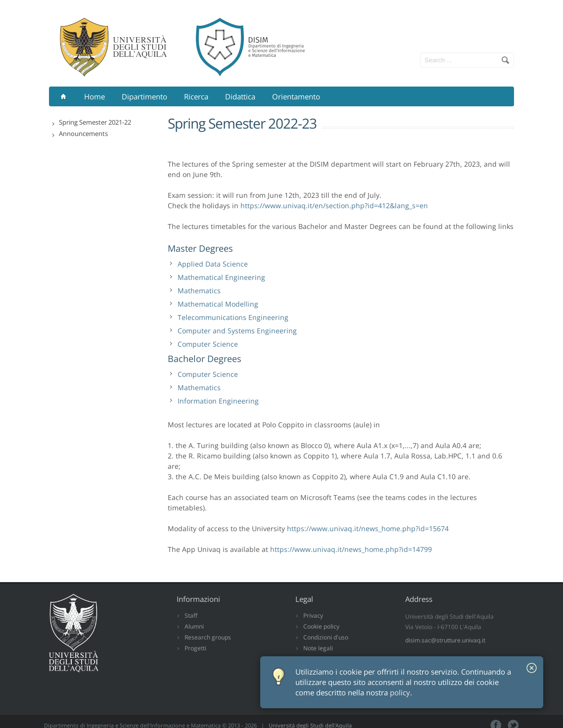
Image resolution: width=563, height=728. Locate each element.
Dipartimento (144, 96)
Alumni (194, 626)
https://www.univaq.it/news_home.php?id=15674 (368, 528)
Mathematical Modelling (218, 304)
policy (400, 693)
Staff (191, 615)
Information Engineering (218, 401)
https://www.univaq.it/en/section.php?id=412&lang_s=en (334, 205)
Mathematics (199, 291)
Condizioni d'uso (326, 637)
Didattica (240, 96)
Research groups (208, 637)
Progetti (195, 648)
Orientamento (296, 96)
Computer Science (208, 344)
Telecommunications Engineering (233, 317)
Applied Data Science (213, 264)
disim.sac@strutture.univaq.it (445, 640)
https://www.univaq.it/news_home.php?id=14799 (351, 549)
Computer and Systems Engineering (237, 331)
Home (94, 96)
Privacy (313, 615)
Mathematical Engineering (221, 277)
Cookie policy (321, 626)
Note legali (318, 648)
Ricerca (196, 96)
